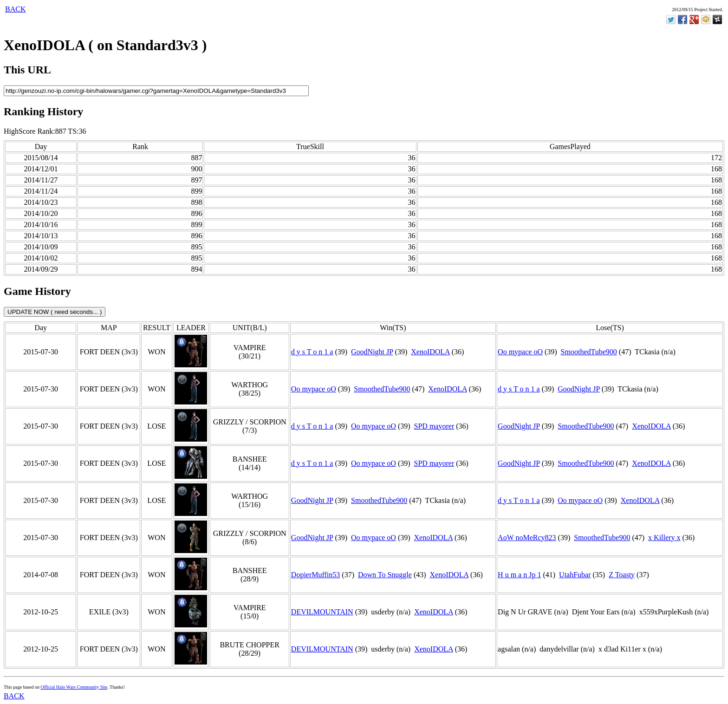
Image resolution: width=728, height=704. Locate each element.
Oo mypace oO (520, 352)
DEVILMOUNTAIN (322, 612)
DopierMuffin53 (315, 575)
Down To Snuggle (385, 575)
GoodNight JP (372, 352)
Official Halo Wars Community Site (74, 687)
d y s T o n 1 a (312, 352)
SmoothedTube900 (589, 352)
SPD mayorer (434, 426)
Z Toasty (622, 575)
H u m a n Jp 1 (519, 575)
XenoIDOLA (430, 352)
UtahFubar (575, 575)
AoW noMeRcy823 (527, 538)
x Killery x (664, 538)
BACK (15, 9)
